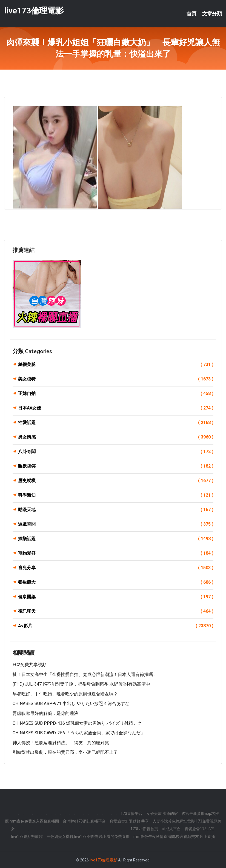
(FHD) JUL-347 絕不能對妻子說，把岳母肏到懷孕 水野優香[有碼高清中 (81, 684)
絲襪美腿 (116, 365)
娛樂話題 (116, 539)
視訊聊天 (116, 611)
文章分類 (212, 14)
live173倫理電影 (34, 11)
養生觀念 (116, 582)
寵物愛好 (116, 553)
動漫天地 (116, 510)
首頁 (191, 14)
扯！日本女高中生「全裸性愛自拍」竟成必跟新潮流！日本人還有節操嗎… (84, 674)
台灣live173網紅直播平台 (84, 821)
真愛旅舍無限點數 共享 (129, 821)
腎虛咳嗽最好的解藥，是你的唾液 (45, 713)
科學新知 (116, 495)
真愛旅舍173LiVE (199, 829)
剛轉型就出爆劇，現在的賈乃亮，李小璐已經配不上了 (65, 752)
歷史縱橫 (116, 481)
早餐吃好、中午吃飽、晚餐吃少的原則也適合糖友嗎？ (65, 694)
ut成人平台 (171, 829)
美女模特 (116, 379)
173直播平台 (131, 813)
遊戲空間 (116, 524)
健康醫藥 (116, 597)
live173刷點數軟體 (27, 837)
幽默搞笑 (116, 466)
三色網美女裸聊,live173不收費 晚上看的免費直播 (88, 837)
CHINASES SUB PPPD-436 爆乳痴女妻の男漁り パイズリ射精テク (77, 723)
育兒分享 (116, 568)
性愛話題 (116, 423)
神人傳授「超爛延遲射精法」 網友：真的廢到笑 (61, 743)
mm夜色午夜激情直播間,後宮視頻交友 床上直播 (174, 837)
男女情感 (116, 437)
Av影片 (116, 626)
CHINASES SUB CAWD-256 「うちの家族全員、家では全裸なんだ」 (79, 733)
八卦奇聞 (116, 452)
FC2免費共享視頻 (30, 665)
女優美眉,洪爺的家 (162, 813)
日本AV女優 (116, 408)
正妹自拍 (116, 394)
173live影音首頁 (144, 829)
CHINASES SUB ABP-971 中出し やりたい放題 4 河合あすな (71, 704)
